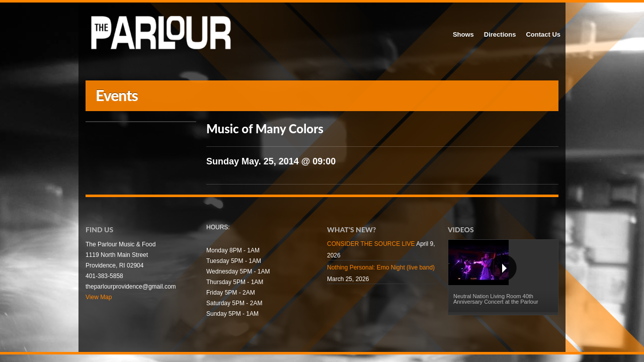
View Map (99, 297)
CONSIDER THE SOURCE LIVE (371, 244)
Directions (500, 34)
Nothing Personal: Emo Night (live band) (381, 267)
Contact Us (543, 34)
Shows (463, 34)
